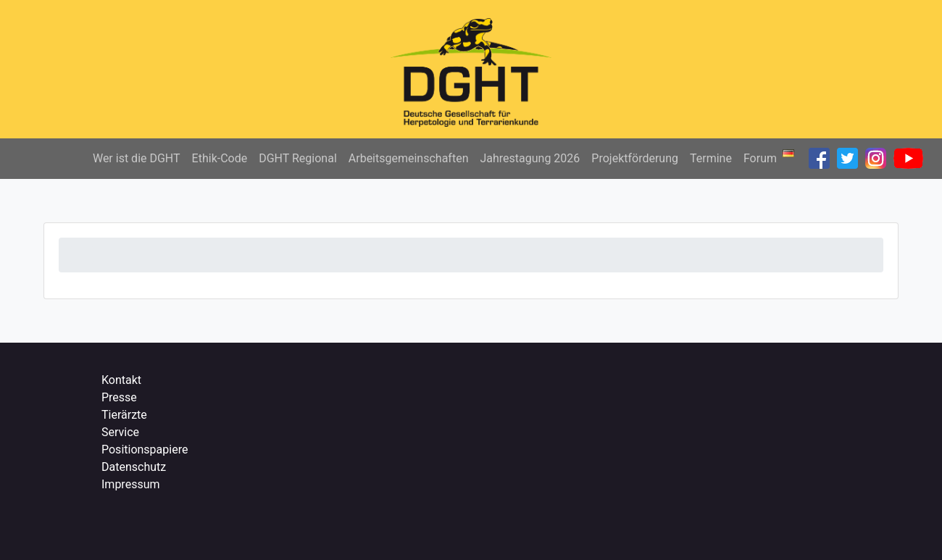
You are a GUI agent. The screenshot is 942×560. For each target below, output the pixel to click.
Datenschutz (134, 467)
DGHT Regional (298, 158)
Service (120, 432)
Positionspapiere (145, 450)
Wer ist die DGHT (137, 158)
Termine (711, 158)
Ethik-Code (220, 158)
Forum (760, 158)
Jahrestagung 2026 (530, 158)
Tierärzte (124, 415)
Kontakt (121, 380)
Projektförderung (635, 158)
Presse (119, 397)
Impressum (131, 484)
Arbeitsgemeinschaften (409, 158)
